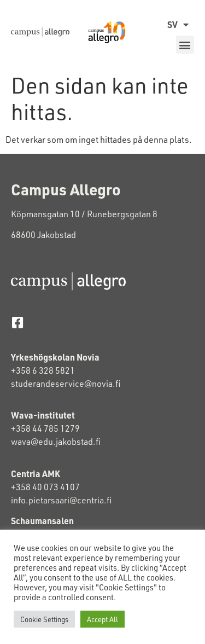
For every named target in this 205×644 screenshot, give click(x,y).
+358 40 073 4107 (45, 487)
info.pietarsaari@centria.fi (61, 500)
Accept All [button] (102, 619)
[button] (185, 45)
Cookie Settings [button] (44, 619)
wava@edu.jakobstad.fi (56, 441)
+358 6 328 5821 (43, 370)
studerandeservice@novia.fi (66, 383)
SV (178, 25)
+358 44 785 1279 (45, 428)
